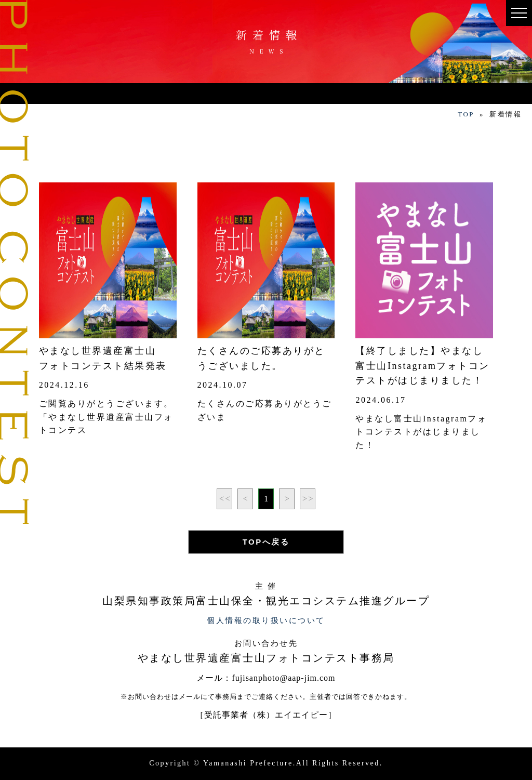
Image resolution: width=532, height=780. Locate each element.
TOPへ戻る (266, 542)
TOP (466, 114)
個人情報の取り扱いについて (266, 620)
